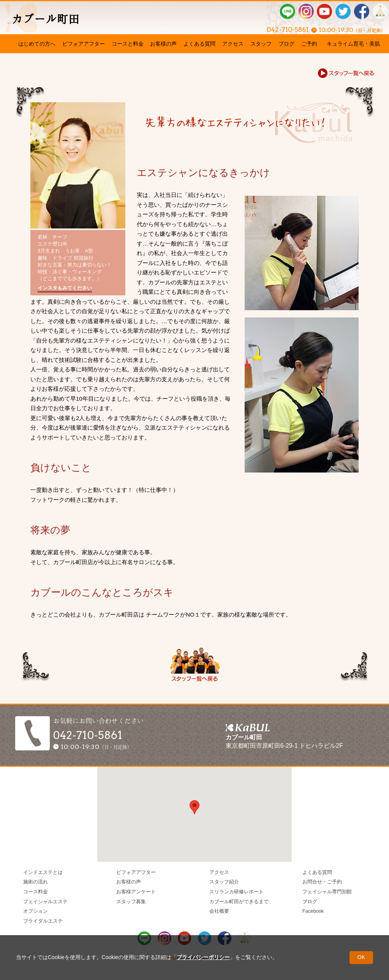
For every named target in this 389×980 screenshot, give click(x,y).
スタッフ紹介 (224, 882)
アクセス (233, 44)
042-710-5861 (268, 27)
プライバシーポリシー (203, 957)
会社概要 (219, 911)
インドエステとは (43, 872)
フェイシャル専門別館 (327, 892)
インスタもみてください (65, 288)
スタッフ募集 (131, 902)
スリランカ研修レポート (236, 892)
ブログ (286, 44)
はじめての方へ (37, 44)
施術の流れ (36, 882)
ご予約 (309, 44)
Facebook (313, 911)
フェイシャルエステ (45, 902)
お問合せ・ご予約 (322, 882)
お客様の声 (163, 44)
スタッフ (261, 44)
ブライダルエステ (43, 921)
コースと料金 (128, 44)
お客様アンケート (136, 892)
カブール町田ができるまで (239, 902)
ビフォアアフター (84, 44)
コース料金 (36, 892)
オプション (36, 911)
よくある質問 (199, 44)
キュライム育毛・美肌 (353, 44)
